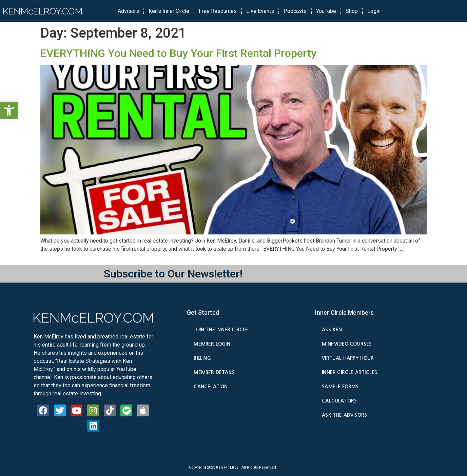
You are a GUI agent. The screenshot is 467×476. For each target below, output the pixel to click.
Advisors (128, 11)
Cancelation (211, 387)
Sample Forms (340, 387)
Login (374, 11)
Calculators (339, 401)
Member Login (212, 344)
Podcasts (295, 11)
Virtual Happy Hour (348, 358)
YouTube (326, 11)
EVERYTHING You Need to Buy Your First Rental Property (178, 53)
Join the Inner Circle (221, 330)
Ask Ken (332, 330)
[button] (9, 110)
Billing (202, 358)
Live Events (260, 11)
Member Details (214, 372)
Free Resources (218, 11)
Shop (352, 11)
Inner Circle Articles (349, 372)
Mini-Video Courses (347, 344)
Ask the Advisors (344, 415)
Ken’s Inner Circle (169, 11)
